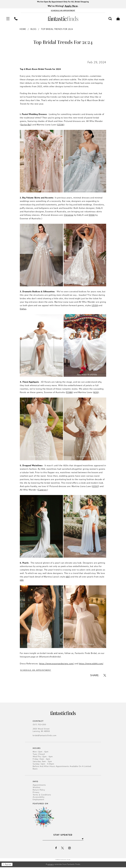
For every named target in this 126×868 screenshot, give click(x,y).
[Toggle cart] (118, 19)
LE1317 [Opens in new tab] (95, 487)
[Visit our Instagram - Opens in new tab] (70, 849)
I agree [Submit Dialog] (7, 865)
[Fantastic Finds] (63, 19)
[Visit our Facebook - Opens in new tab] (56, 849)
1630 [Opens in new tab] (96, 393)
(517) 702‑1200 (39, 725)
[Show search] (110, 19)
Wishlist (37, 788)
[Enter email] (63, 839)
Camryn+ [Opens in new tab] (43, 490)
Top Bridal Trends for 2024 (57, 30)
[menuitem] (8, 19)
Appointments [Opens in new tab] (39, 786)
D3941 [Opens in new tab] (92, 215)
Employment (38, 800)
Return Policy (39, 790)
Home (23, 30)
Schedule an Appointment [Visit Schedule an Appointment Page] (37, 671)
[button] (8, 19)
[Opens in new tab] (63, 53)
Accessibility (39, 798)
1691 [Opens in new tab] (22, 580)
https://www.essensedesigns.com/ (57, 664)
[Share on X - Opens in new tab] (105, 676)
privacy (51, 865)
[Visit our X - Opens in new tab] (62, 849)
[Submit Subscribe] (83, 839)
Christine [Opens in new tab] (69, 215)
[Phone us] (16, 19)
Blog (33, 30)
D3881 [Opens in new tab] (69, 393)
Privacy (36, 793)
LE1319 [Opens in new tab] (95, 306)
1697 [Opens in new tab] (68, 577)
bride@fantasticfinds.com (45, 736)
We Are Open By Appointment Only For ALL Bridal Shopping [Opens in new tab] (63, 2)
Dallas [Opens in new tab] (23, 309)
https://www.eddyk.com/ (91, 664)
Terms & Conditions (42, 795)
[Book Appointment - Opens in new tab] (63, 11)
